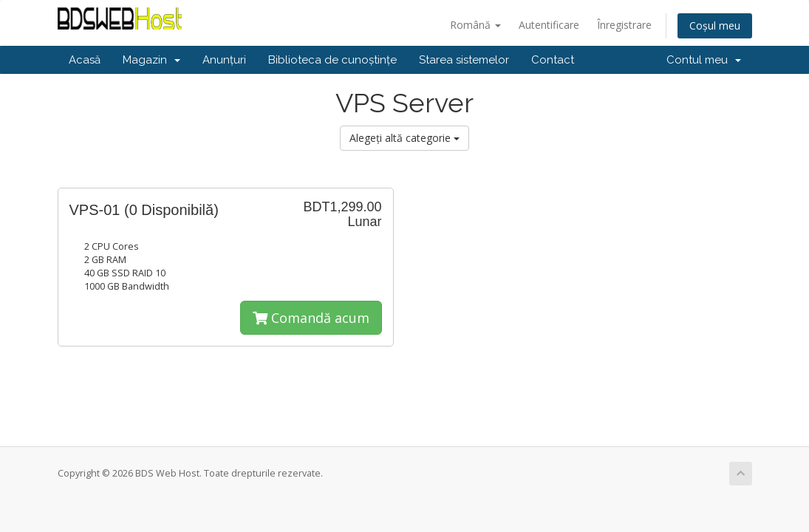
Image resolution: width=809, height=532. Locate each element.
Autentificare (549, 25)
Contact (553, 60)
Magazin (151, 60)
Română (475, 25)
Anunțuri (224, 60)
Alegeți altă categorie (404, 138)
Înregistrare (624, 25)
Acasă (85, 60)
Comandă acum (311, 318)
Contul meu (704, 60)
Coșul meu (715, 25)
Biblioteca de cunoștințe (332, 60)
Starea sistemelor (464, 60)
